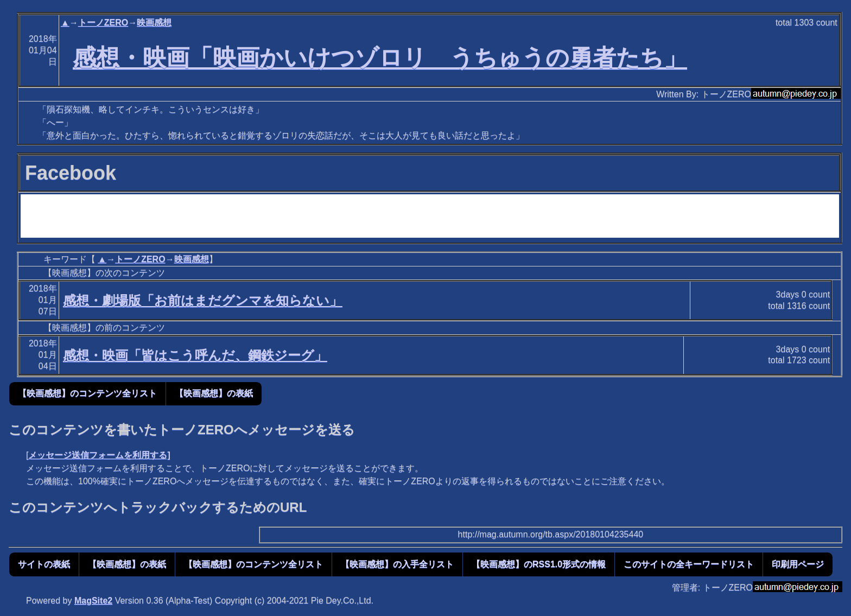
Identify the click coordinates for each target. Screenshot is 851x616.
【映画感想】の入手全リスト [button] (397, 564)
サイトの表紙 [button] (44, 564)
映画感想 (154, 23)
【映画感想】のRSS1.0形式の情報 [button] (539, 564)
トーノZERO (103, 23)
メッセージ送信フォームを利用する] (99, 455)
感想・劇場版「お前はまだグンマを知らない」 (203, 300)
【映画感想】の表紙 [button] (214, 393)
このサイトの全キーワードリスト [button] (689, 564)
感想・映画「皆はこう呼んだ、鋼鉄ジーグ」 (195, 355)
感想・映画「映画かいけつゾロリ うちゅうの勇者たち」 (380, 58)
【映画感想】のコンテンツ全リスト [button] (87, 393)
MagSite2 (93, 601)
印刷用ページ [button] (798, 564)
